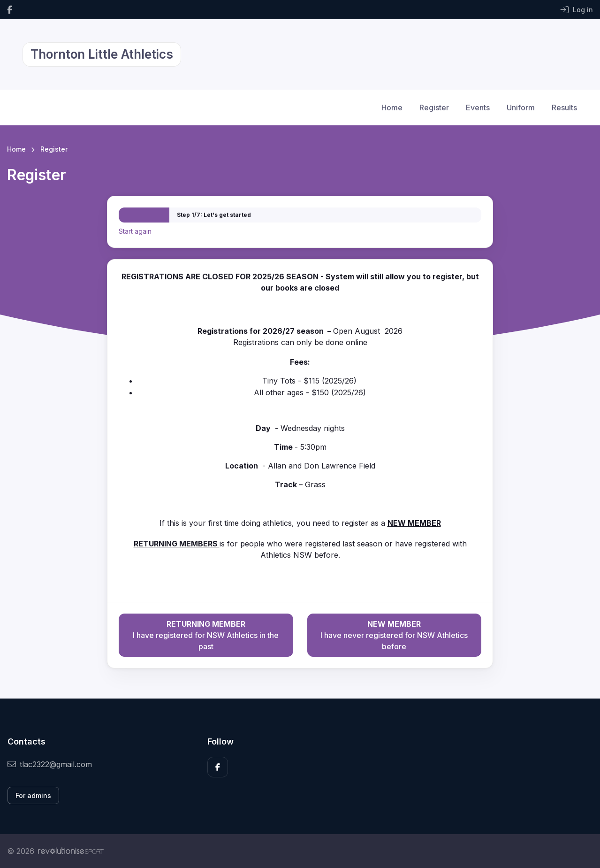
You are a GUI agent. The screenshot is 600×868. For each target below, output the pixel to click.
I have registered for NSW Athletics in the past (206, 635)
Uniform (521, 108)
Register (434, 108)
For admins (33, 795)
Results (564, 108)
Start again (135, 231)
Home (392, 108)
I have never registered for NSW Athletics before (394, 635)
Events (478, 108)
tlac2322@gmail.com (50, 764)
